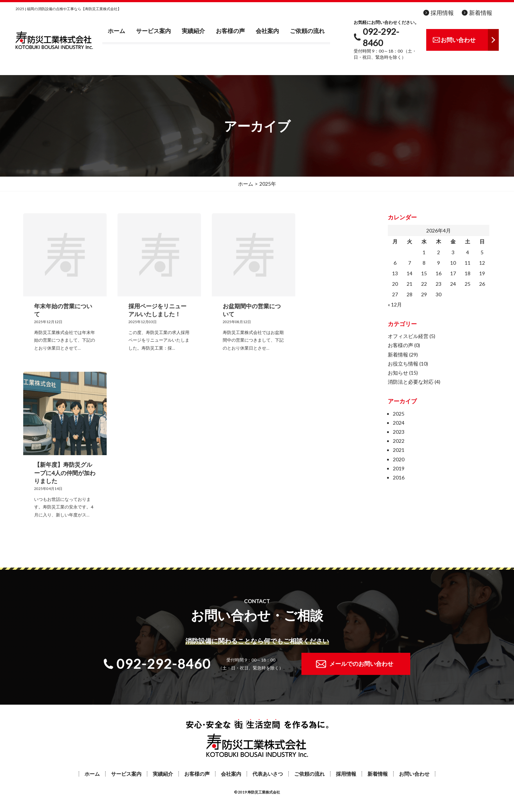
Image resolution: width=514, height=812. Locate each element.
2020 (399, 459)
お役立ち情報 (403, 364)
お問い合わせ (414, 774)
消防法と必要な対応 (411, 382)
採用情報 (442, 13)
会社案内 (267, 31)
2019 (399, 468)
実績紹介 (193, 31)
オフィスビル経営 (408, 336)
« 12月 (395, 304)
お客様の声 (230, 31)
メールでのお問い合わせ (361, 663)
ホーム (116, 31)
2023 (399, 432)
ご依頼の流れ (307, 31)
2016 (399, 477)
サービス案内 (153, 31)
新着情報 (481, 13)
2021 (399, 450)
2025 (399, 414)
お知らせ (398, 373)
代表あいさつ (268, 774)
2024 (399, 423)
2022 (399, 441)
